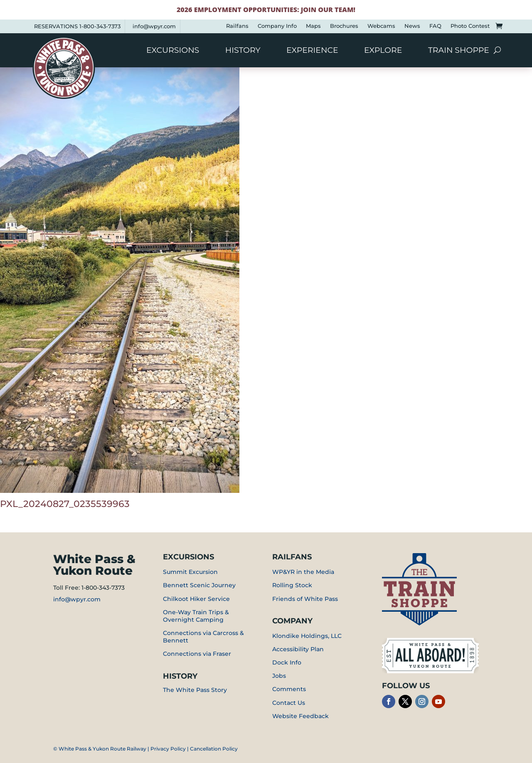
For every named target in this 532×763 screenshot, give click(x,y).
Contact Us (289, 703)
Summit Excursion (190, 572)
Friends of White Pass (305, 599)
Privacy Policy (168, 749)
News (412, 26)
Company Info (277, 26)
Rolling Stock (292, 585)
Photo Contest (470, 26)
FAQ (435, 26)
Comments (289, 689)
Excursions (173, 51)
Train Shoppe (459, 51)
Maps (313, 26)
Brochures (344, 26)
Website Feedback (300, 716)
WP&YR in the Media (303, 572)
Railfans (237, 26)
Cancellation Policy (214, 749)
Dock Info (287, 662)
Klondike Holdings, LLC (307, 636)
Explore (383, 51)
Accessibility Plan (298, 649)
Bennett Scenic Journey (199, 585)
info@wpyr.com (154, 26)
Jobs (279, 676)
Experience (312, 51)
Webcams (381, 26)
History (243, 51)
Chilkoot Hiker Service (196, 599)
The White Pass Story (195, 690)
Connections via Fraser (197, 654)
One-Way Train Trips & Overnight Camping (196, 616)
